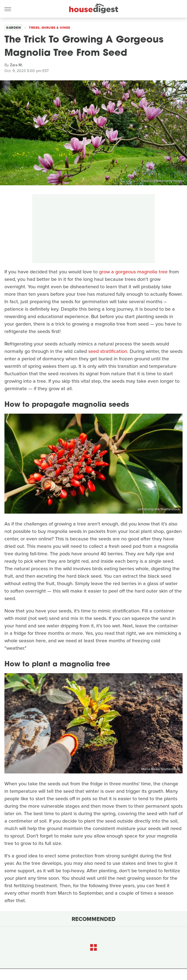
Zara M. (16, 65)
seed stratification (108, 351)
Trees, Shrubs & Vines (50, 28)
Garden (13, 28)
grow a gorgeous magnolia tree (133, 272)
